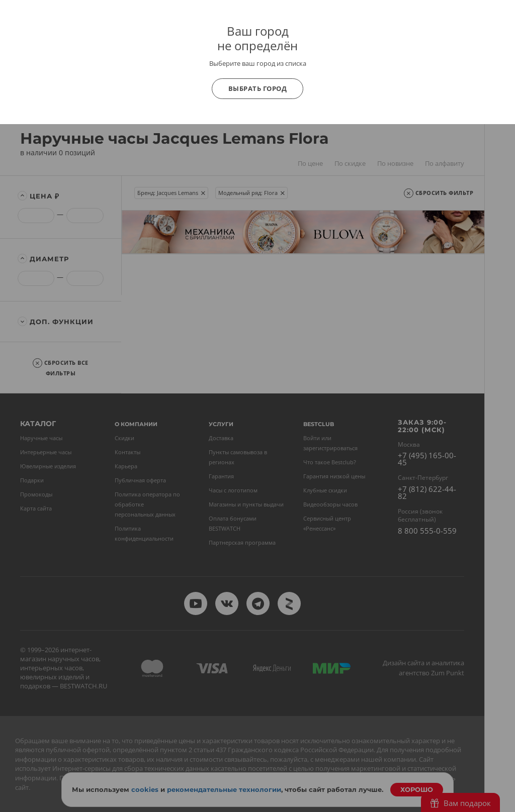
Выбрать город (258, 88)
